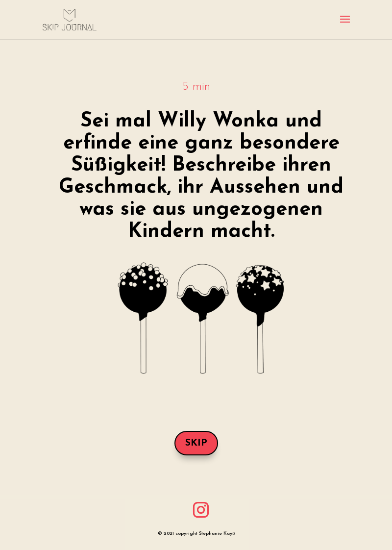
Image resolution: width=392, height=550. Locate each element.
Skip (196, 443)
